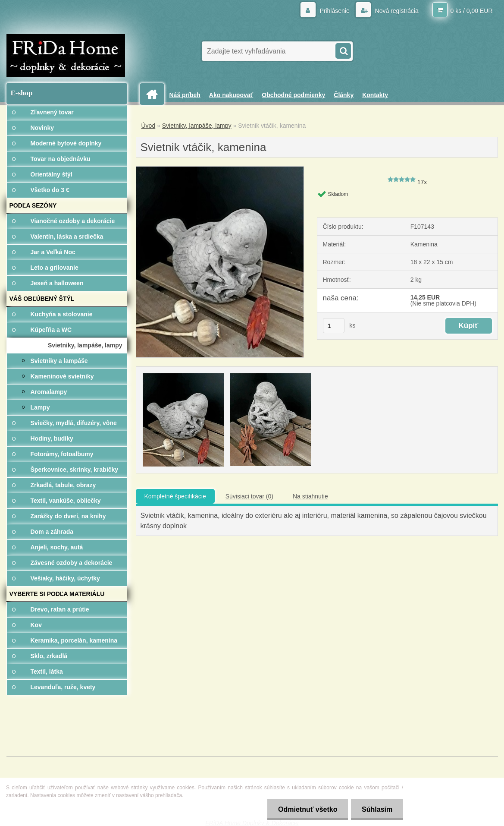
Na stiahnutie (310, 496)
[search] (343, 50)
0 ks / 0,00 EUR (471, 11)
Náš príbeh (185, 95)
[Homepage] (155, 94)
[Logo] (66, 56)
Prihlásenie (335, 11)
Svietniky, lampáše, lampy (197, 126)
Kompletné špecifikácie (175, 496)
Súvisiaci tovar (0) (249, 496)
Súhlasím (377, 809)
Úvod (149, 126)
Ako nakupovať (231, 95)
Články (344, 95)
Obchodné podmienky (293, 95)
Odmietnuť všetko (307, 809)
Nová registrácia (396, 11)
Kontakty (375, 95)
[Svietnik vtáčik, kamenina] (220, 170)
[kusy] (334, 326)
